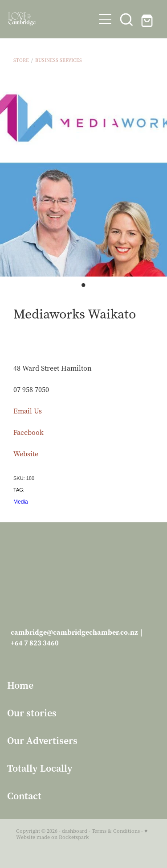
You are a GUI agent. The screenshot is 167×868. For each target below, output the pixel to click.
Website (26, 454)
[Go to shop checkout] (148, 19)
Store (21, 60)
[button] (126, 19)
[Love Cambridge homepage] (52, 19)
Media (21, 502)
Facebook (29, 432)
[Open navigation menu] (105, 19)
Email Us (28, 411)
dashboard (75, 831)
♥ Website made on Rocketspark (82, 834)
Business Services (59, 60)
